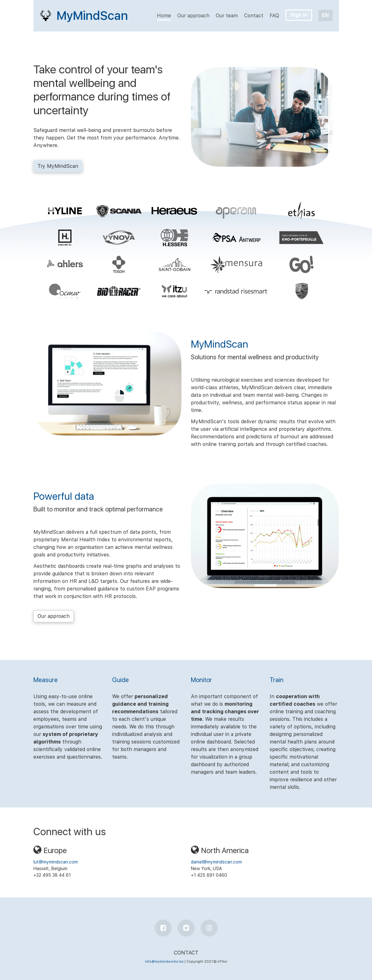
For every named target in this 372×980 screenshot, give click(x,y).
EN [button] (325, 15)
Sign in (299, 15)
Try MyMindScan (58, 166)
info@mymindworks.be (164, 962)
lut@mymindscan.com (56, 862)
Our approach (54, 616)
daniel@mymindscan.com (216, 862)
